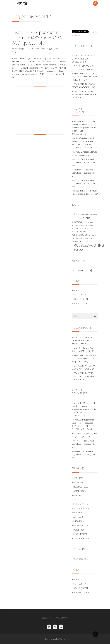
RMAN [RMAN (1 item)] (74, 238)
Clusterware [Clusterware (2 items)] (78, 222)
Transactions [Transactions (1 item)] (83, 241)
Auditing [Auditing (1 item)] (85, 214)
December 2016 (81, 504)
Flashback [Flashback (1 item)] (90, 225)
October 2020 (80, 491)
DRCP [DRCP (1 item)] (86, 222)
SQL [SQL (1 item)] (89, 238)
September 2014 (81, 538)
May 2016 (78, 513)
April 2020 (78, 500)
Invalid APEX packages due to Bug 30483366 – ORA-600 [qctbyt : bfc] (40, 38)
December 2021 (81, 483)
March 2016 (79, 521)
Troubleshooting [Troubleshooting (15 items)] (88, 245)
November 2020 (81, 487)
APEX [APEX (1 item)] (79, 214)
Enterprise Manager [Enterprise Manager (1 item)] (79, 225)
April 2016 (78, 517)
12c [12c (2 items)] (73, 214)
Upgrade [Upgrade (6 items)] (77, 250)
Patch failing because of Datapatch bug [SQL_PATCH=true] (83, 59)
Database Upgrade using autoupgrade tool (85, 162)
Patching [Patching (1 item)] (83, 232)
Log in (76, 290)
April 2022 (78, 478)
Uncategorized (57, 49)
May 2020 (78, 495)
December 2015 (81, 526)
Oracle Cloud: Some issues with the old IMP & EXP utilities (84, 95)
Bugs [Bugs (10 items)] (75, 218)
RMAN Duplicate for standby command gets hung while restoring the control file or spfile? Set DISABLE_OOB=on (84, 128)
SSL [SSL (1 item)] (91, 238)
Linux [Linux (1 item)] (95, 225)
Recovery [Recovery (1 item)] (94, 235)
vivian (76, 122)
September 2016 (81, 508)
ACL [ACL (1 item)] (76, 214)
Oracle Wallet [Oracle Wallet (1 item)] (84, 229)
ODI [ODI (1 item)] (77, 229)
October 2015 (80, 530)
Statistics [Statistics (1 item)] (75, 241)
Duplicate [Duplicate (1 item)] (91, 222)
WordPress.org (81, 303)
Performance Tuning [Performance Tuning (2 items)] (81, 235)
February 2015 (80, 534)
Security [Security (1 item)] (79, 238)
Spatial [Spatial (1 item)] (85, 238)
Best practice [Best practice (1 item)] (93, 214)
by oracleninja (18, 49)
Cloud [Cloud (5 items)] (87, 218)
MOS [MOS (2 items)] (73, 229)
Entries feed (80, 295)
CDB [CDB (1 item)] (81, 219)
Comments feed (81, 299)
